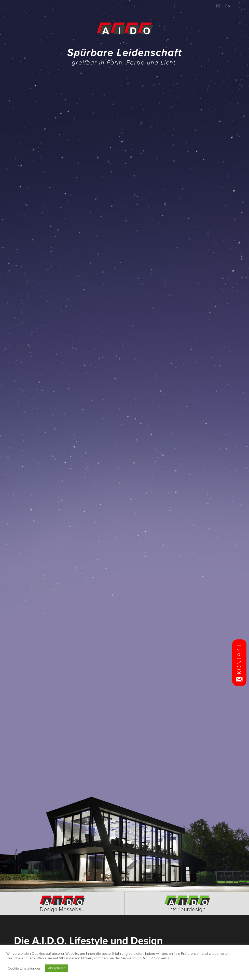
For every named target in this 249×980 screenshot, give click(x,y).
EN (228, 6)
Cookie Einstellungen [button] (24, 968)
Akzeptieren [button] (57, 968)
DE (218, 6)
